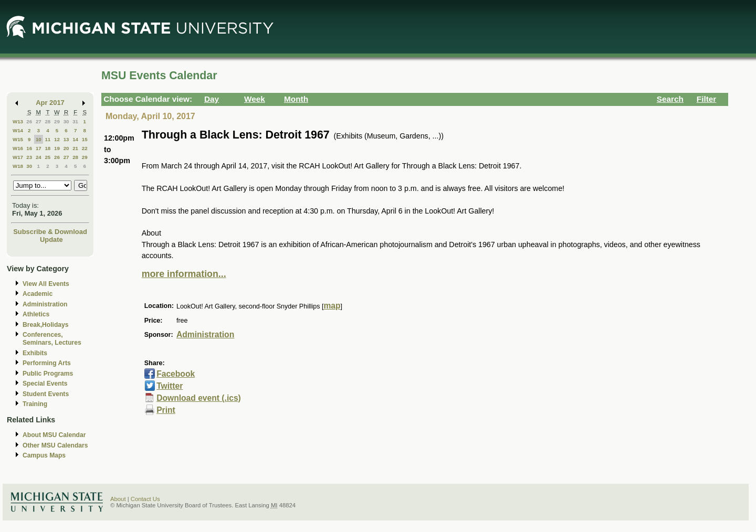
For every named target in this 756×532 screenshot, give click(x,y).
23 (29, 157)
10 (39, 139)
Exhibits (35, 353)
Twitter (170, 386)
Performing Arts (47, 363)
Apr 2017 (50, 103)
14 (75, 139)
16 (29, 148)
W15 (18, 139)
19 (57, 148)
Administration (45, 304)
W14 (18, 130)
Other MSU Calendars (55, 445)
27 (39, 121)
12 (57, 139)
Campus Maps (44, 455)
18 (48, 148)
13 (66, 139)
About (118, 499)
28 (48, 121)
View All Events (46, 284)
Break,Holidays (46, 325)
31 (75, 121)
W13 (18, 121)
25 (48, 157)
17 (39, 148)
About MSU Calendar (54, 435)
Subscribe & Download (50, 232)
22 (85, 148)
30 (66, 121)
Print (166, 410)
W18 (18, 166)
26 (29, 121)
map (332, 306)
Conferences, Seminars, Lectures (52, 339)
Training (35, 404)
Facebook (176, 374)
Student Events (46, 394)
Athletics (36, 314)
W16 (18, 148)
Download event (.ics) (199, 398)
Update (51, 240)
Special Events (45, 384)
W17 (18, 157)
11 (48, 139)
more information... (184, 274)
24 (39, 157)
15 (85, 139)
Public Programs (48, 374)
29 (57, 121)
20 (66, 148)
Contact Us (145, 499)
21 (75, 148)
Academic (38, 294)
